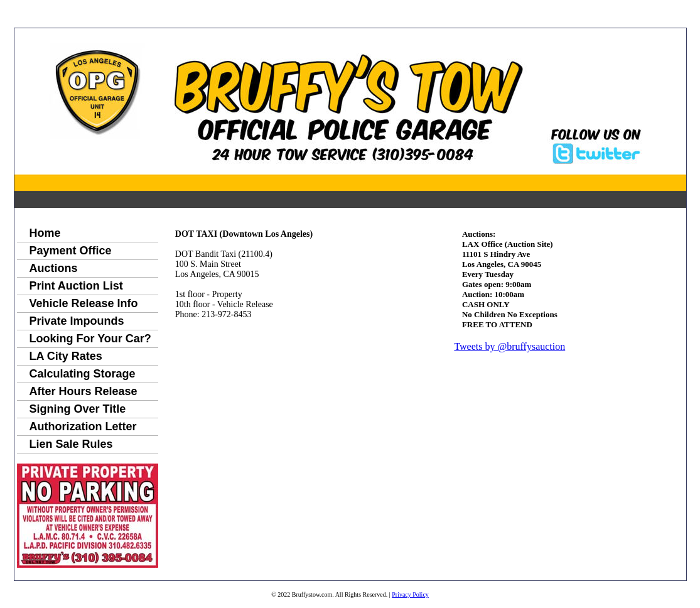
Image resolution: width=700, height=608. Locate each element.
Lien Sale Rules (71, 444)
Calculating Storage (83, 374)
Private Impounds (77, 321)
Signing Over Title (78, 409)
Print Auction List (76, 286)
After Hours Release (83, 391)
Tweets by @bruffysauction (509, 346)
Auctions (54, 268)
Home (45, 233)
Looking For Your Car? (90, 339)
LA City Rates (66, 356)
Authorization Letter (83, 426)
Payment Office (71, 251)
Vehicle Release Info (84, 303)
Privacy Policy (410, 594)
